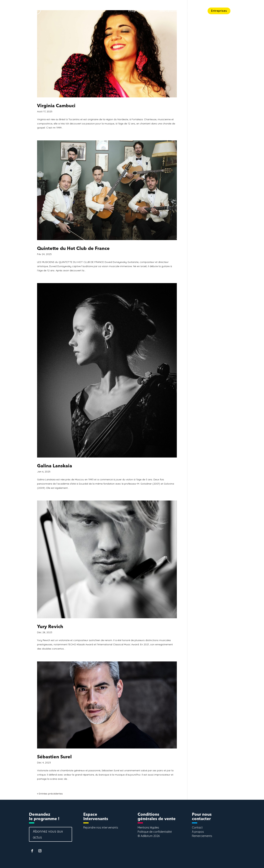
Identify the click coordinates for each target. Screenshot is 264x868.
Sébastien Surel (54, 757)
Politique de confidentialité (155, 832)
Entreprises (219, 11)
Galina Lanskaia (55, 466)
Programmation (139, 11)
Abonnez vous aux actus (48, 834)
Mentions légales (148, 827)
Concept (192, 11)
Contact (245, 11)
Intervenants (168, 11)
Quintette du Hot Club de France (73, 249)
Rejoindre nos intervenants (101, 827)
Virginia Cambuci (56, 106)
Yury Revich (50, 627)
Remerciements (202, 836)
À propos (198, 832)
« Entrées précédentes (50, 794)
